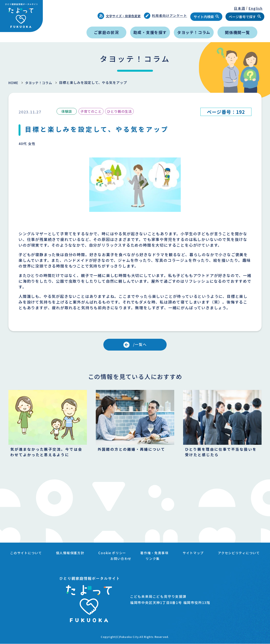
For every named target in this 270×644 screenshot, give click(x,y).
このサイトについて (51, 554)
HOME (14, 83)
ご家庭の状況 (106, 32)
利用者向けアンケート (166, 16)
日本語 (240, 8)
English (256, 8)
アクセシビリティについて (103, 559)
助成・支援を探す (150, 32)
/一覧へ (140, 345)
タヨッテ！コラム (194, 32)
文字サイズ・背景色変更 (119, 16)
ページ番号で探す (242, 17)
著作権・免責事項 (184, 554)
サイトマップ (224, 554)
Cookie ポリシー (141, 554)
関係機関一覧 (237, 32)
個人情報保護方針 (97, 554)
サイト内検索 (204, 17)
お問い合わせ (150, 559)
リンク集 (182, 559)
